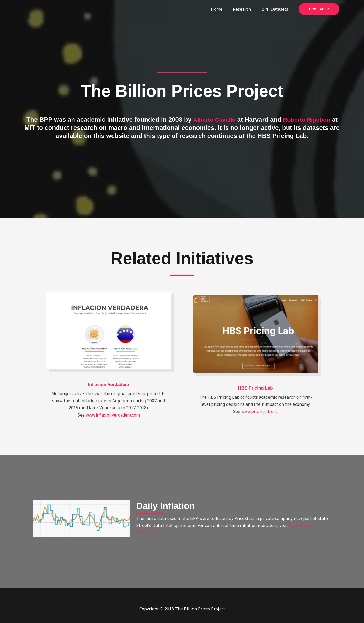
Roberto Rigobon (308, 119)
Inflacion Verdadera (109, 384)
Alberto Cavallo (212, 119)
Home (222, 9)
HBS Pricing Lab (255, 388)
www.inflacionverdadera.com (113, 415)
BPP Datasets (276, 9)
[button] (319, 9)
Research (245, 9)
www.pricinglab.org (260, 411)
